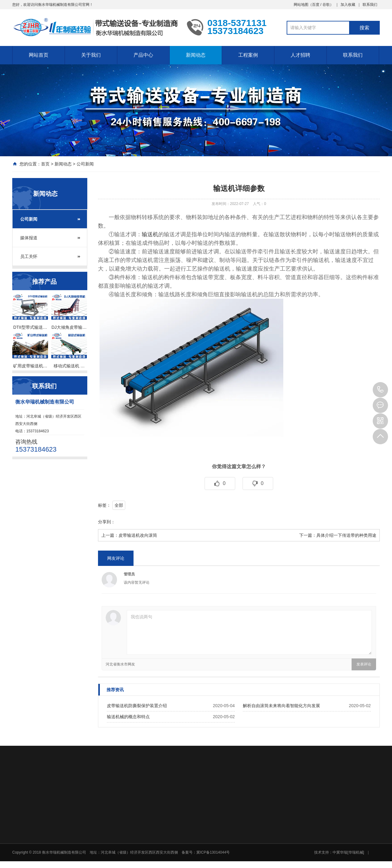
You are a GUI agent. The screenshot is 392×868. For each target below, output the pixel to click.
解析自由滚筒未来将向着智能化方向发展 (281, 706)
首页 (45, 164)
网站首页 (39, 55)
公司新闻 (85, 164)
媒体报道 (29, 238)
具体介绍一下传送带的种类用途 (346, 535)
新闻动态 (196, 55)
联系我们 (370, 5)
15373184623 (380, 390)
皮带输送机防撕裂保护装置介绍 (137, 706)
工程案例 (248, 55)
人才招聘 (300, 55)
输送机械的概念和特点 (128, 717)
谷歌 (326, 5)
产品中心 (143, 55)
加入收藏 (348, 5)
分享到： (107, 522)
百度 (316, 5)
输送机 (150, 234)
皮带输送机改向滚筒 (138, 535)
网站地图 (301, 5)
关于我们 (91, 55)
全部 (119, 505)
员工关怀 (29, 256)
